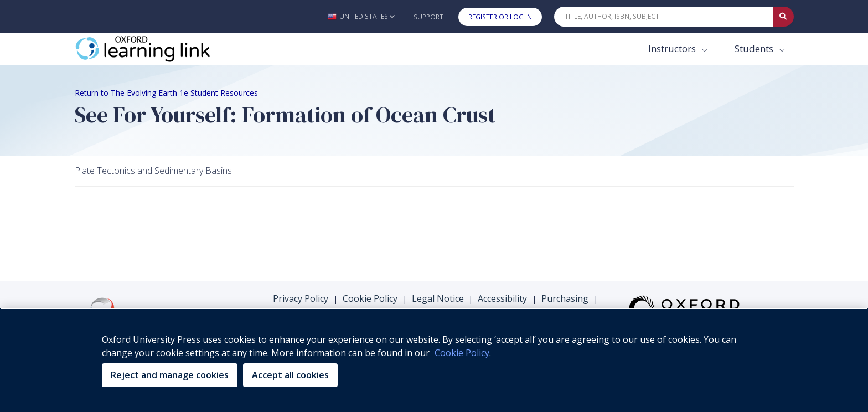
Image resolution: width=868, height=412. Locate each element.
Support (428, 17)
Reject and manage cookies (170, 375)
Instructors (673, 48)
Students (755, 48)
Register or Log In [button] (500, 17)
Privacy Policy (301, 298)
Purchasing (565, 298)
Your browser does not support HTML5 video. (158, 228)
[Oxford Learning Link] (158, 49)
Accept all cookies (290, 375)
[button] (361, 16)
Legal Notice (438, 298)
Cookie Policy (370, 298)
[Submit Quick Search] (783, 17)
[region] (434, 360)
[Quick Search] (664, 17)
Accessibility (502, 298)
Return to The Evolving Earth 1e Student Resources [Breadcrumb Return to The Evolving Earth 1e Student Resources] (166, 93)
